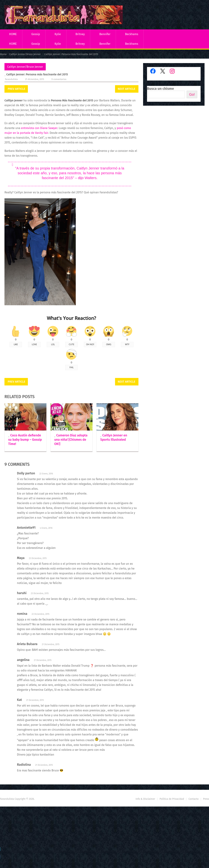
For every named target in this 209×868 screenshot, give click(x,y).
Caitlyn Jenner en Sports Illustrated (114, 437)
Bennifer (105, 34)
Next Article (126, 89)
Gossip (36, 34)
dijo (81, 178)
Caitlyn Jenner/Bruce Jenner (25, 67)
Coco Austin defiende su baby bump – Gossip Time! (25, 440)
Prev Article (16, 89)
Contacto (193, 799)
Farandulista (11, 79)
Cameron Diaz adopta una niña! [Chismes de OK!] (71, 440)
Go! (192, 94)
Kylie (58, 34)
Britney (80, 34)
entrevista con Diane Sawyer (39, 128)
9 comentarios (59, 79)
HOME (13, 34)
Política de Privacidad (172, 799)
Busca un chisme (161, 89)
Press (206, 799)
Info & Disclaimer (145, 799)
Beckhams (132, 34)
